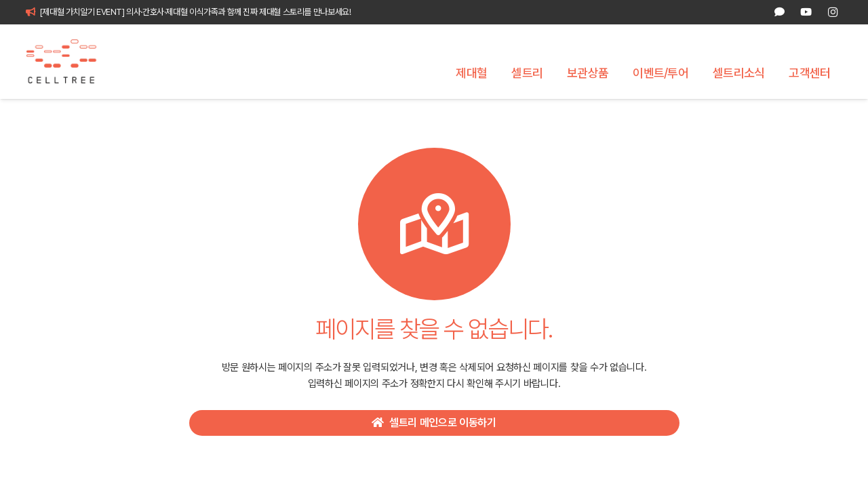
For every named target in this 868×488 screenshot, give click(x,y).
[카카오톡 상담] (780, 12)
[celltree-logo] (69, 62)
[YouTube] (806, 12)
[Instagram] (833, 12)
